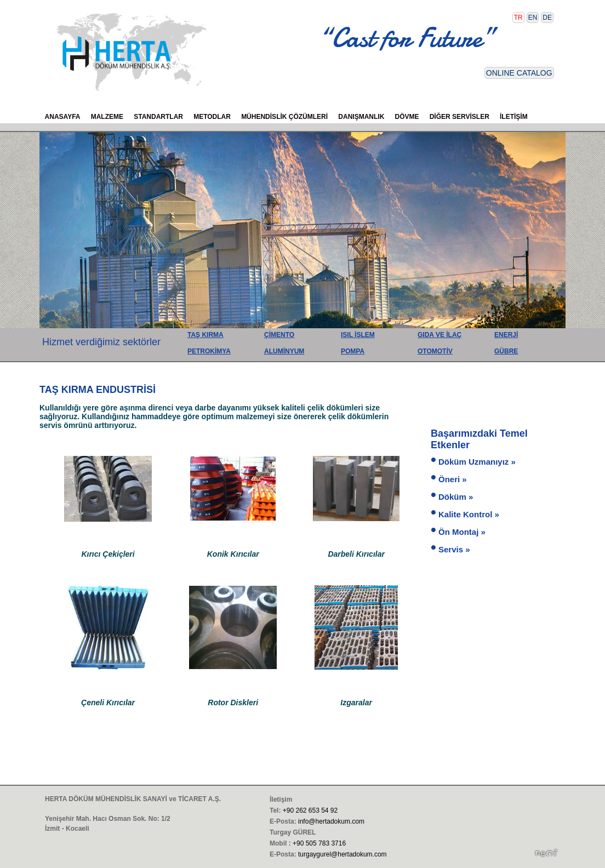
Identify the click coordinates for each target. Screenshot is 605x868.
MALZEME (107, 117)
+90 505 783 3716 (319, 843)
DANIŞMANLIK (361, 117)
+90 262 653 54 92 (310, 810)
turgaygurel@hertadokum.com (343, 854)
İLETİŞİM (514, 117)
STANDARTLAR (158, 117)
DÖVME (407, 117)
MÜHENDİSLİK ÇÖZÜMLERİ (284, 117)
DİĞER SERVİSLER (460, 117)
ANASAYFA (63, 117)
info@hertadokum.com (331, 821)
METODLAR (212, 117)
